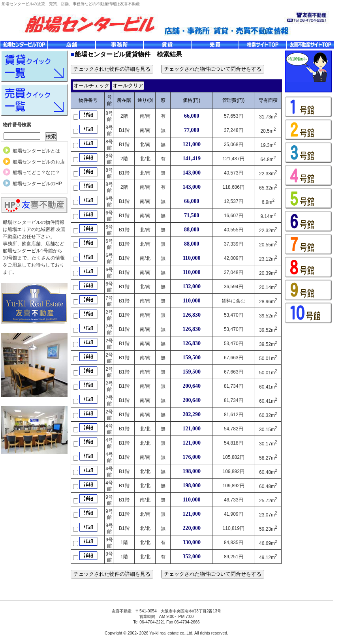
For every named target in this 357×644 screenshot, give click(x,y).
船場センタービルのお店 (39, 162)
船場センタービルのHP (37, 184)
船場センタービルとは (36, 151)
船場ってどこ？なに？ (36, 173)
